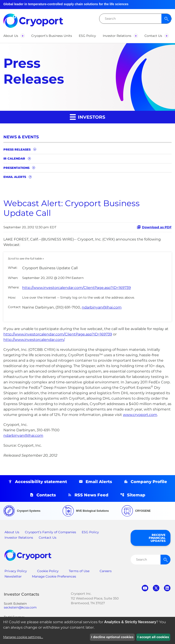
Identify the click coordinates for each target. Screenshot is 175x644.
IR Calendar (14, 158)
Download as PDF (154, 227)
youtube (145, 588)
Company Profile (149, 482)
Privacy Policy (16, 571)
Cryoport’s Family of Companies (50, 532)
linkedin (167, 588)
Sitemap (136, 495)
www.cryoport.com (140, 415)
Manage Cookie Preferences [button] (54, 576)
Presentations (16, 168)
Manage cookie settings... (23, 637)
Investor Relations (19, 538)
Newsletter (13, 576)
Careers (106, 571)
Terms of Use (79, 571)
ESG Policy (90, 532)
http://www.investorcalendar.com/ (34, 340)
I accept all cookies (153, 637)
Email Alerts (15, 177)
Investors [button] (87, 117)
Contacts (46, 495)
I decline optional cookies (112, 637)
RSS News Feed (91, 495)
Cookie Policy (48, 571)
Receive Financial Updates (157, 538)
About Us (12, 532)
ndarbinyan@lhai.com (102, 307)
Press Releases (17, 149)
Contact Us (48, 538)
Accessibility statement (41, 482)
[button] (14, 36)
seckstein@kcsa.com (20, 607)
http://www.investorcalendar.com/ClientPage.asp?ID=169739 (77, 288)
